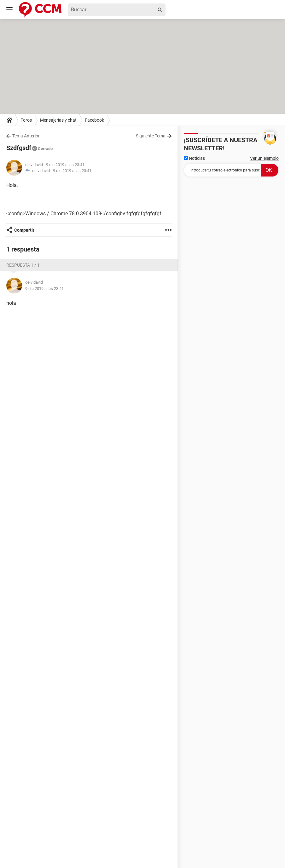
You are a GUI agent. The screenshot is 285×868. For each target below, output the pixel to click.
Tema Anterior (26, 136)
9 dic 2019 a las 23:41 (72, 171)
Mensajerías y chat (58, 120)
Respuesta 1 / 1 (23, 265)
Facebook (94, 120)
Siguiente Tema (151, 136)
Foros (26, 120)
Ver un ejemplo (264, 158)
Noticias (194, 158)
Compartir (24, 230)
